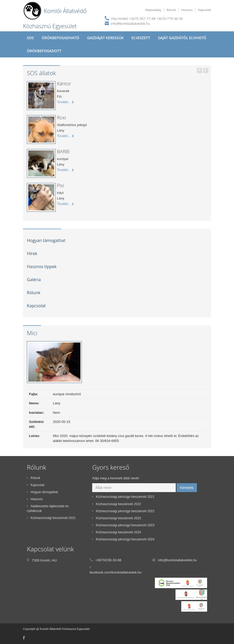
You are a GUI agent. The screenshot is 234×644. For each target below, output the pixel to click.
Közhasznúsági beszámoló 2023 (117, 518)
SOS (30, 38)
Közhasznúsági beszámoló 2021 (51, 518)
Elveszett (141, 38)
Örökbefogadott (44, 51)
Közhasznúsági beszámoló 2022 (117, 504)
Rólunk (171, 10)
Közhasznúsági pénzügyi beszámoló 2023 (123, 525)
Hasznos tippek (42, 267)
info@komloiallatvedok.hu (131, 23)
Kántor (64, 84)
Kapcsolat (204, 10)
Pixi (61, 185)
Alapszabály (153, 10)
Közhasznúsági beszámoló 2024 (117, 532)
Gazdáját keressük (105, 38)
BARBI (63, 151)
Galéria (34, 280)
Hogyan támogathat (46, 240)
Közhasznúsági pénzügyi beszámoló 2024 (123, 539)
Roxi (61, 117)
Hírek (32, 253)
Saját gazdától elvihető (182, 38)
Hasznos (187, 10)
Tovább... (65, 102)
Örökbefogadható (60, 38)
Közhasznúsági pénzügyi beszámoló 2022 (123, 511)
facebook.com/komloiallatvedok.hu (116, 572)
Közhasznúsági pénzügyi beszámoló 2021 (123, 497)
